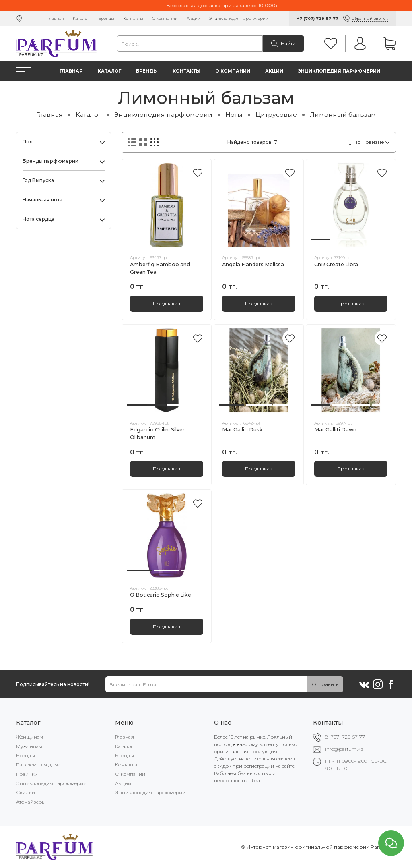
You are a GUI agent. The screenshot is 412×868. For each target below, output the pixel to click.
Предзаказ (167, 303)
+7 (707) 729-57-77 (318, 18)
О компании (165, 18)
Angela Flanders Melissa (253, 264)
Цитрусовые (276, 115)
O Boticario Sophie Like (161, 595)
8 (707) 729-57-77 (345, 737)
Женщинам (30, 737)
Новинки (27, 774)
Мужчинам (29, 746)
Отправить (325, 684)
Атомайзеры (31, 802)
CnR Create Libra (336, 264)
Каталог (81, 18)
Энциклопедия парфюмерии (239, 18)
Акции (194, 18)
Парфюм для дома (38, 765)
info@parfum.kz (344, 749)
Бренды (106, 18)
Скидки (26, 792)
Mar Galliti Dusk (242, 430)
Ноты (234, 115)
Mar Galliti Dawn (335, 430)
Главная (56, 18)
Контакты (133, 18)
